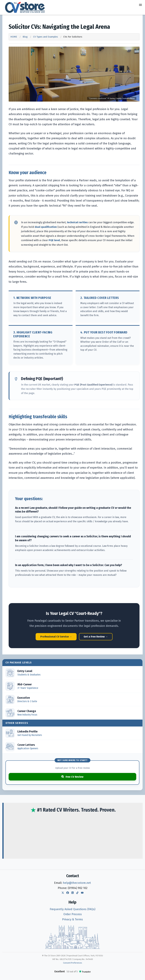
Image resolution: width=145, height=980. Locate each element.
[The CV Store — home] (25, 7)
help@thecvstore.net (77, 883)
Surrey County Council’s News (122, 98)
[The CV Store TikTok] (77, 893)
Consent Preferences (73, 963)
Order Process (73, 914)
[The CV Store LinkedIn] (72, 893)
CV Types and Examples (46, 37)
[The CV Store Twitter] (63, 893)
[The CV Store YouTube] (82, 893)
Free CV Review (72, 777)
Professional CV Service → (56, 637)
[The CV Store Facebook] (68, 893)
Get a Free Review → (96, 637)
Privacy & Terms (72, 919)
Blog (25, 37)
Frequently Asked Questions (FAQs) (72, 909)
